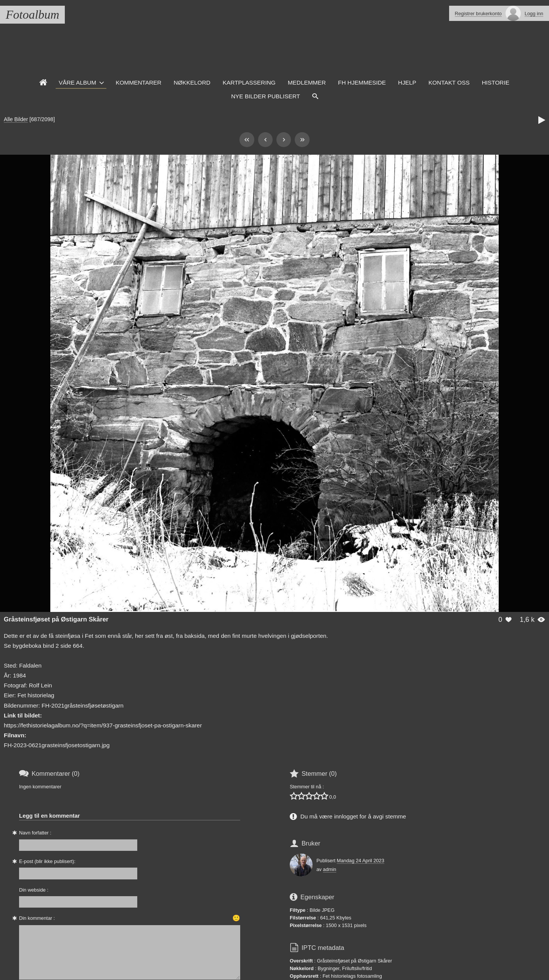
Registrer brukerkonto (478, 14)
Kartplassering (249, 82)
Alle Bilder (16, 119)
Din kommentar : (37, 918)
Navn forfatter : (35, 833)
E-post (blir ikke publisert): (47, 861)
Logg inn (534, 14)
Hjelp (407, 82)
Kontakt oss (449, 82)
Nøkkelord (192, 82)
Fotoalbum (32, 14)
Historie (496, 82)
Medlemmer (307, 82)
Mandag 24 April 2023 (360, 861)
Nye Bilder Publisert (266, 96)
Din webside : (34, 890)
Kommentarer (138, 82)
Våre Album (77, 82)
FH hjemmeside (362, 82)
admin (330, 869)
